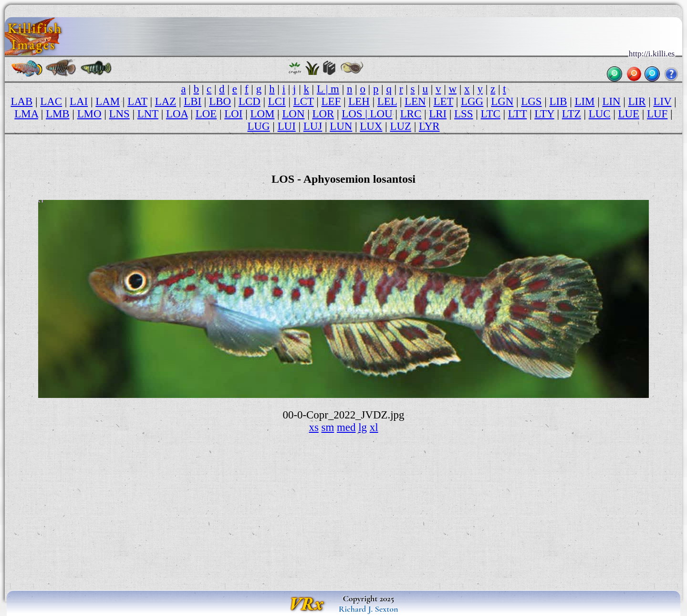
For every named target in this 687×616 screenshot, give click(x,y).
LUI (287, 126)
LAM (108, 101)
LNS (120, 114)
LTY (544, 114)
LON (293, 114)
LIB (558, 101)
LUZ (401, 126)
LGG (472, 101)
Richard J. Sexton (369, 609)
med (346, 427)
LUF (657, 114)
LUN (341, 126)
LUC (600, 114)
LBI (193, 101)
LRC (411, 114)
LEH (359, 101)
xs (313, 427)
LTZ (572, 114)
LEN (415, 101)
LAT (137, 101)
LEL (387, 101)
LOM (262, 114)
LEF (331, 101)
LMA (26, 114)
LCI (277, 101)
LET (444, 101)
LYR (429, 126)
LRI (438, 114)
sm (328, 427)
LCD (250, 101)
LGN (502, 101)
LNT (148, 114)
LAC (51, 101)
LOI (233, 114)
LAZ (166, 101)
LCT (304, 101)
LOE (206, 114)
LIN (611, 101)
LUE (629, 114)
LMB (58, 114)
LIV (663, 101)
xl (374, 427)
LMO (89, 114)
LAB (21, 101)
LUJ (313, 126)
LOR (323, 114)
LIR (637, 101)
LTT (517, 114)
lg (363, 427)
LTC (491, 114)
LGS (531, 101)
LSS (463, 114)
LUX (371, 126)
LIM (584, 101)
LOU (381, 114)
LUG (259, 126)
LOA (177, 114)
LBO (220, 101)
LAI (79, 101)
